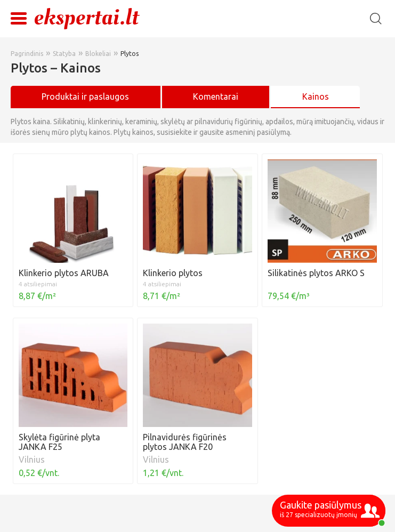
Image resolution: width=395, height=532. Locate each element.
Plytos (130, 54)
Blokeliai (98, 54)
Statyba (64, 54)
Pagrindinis (27, 54)
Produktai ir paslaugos (85, 96)
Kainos (316, 96)
